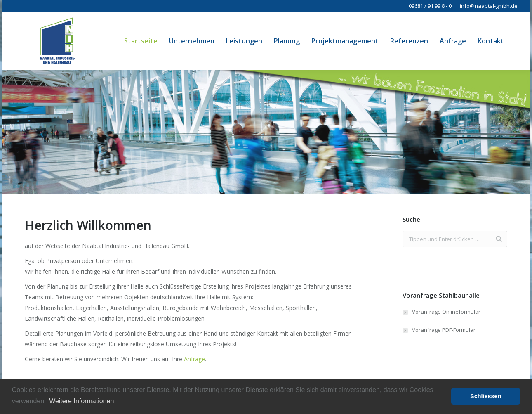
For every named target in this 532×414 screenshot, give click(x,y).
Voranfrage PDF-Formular (444, 330)
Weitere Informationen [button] (81, 401)
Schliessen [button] (486, 396)
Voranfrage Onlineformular (446, 312)
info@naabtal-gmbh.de (489, 6)
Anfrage (194, 359)
